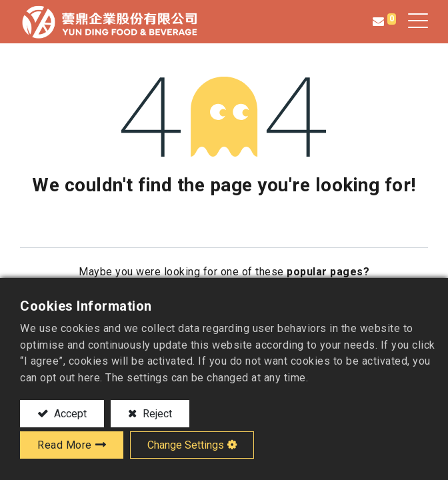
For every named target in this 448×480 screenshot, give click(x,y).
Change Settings (186, 445)
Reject (156, 414)
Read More (65, 445)
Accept (69, 414)
